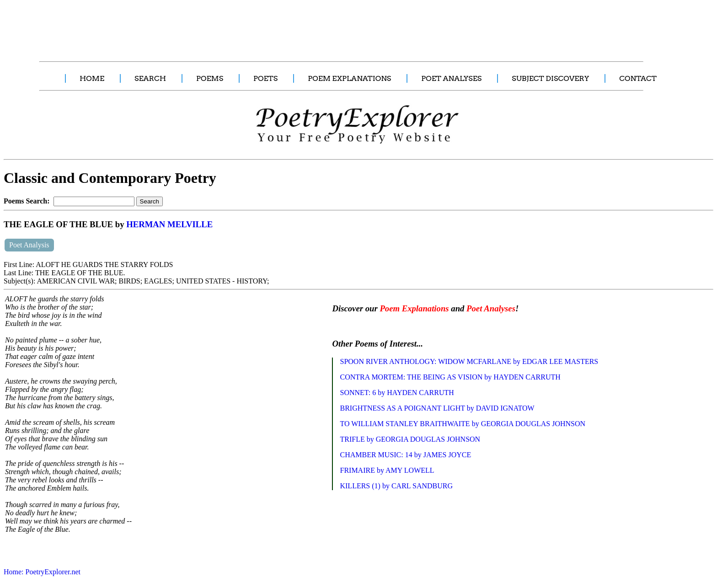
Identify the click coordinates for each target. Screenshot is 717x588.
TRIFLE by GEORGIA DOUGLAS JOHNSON (410, 439)
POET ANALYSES (451, 78)
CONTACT (638, 78)
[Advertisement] (171, 26)
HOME (92, 78)
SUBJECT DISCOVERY (550, 78)
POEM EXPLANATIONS (349, 78)
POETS (265, 78)
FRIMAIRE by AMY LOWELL (387, 470)
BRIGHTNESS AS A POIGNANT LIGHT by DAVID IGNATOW (437, 408)
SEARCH (150, 78)
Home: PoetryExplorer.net (42, 572)
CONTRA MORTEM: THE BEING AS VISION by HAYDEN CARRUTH (450, 377)
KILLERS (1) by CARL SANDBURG (396, 486)
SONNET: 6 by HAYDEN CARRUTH (397, 393)
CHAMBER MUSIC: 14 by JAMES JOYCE (405, 455)
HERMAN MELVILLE (169, 224)
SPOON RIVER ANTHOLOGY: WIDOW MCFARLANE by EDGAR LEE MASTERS (469, 361)
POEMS (210, 78)
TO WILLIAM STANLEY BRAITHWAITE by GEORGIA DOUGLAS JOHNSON (463, 424)
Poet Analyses (491, 308)
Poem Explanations (414, 308)
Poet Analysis (29, 245)
